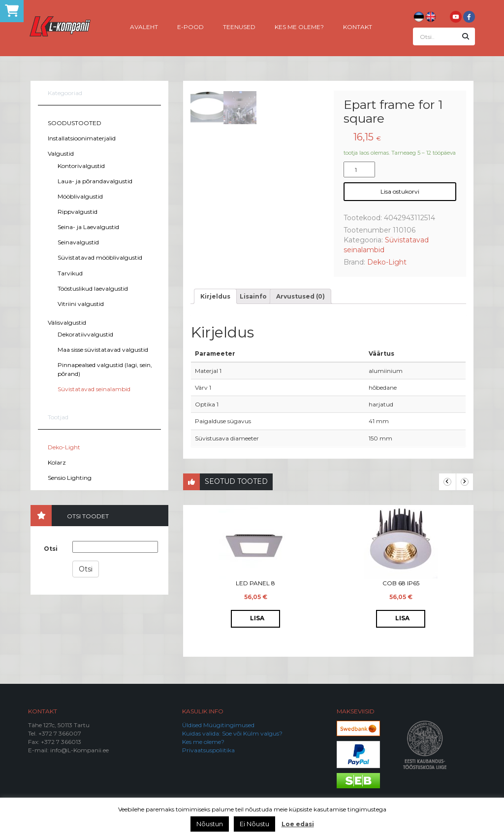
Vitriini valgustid (81, 304)
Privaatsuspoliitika (208, 750)
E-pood (190, 26)
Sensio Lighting (70, 478)
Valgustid (61, 153)
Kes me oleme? (299, 26)
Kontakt (358, 26)
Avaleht (144, 26)
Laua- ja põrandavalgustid (95, 181)
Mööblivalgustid (80, 196)
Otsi (51, 549)
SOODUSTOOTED (75, 123)
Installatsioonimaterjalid (82, 138)
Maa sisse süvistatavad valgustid (103, 350)
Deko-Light (64, 447)
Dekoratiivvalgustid (85, 334)
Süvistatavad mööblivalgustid (100, 257)
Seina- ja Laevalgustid (88, 227)
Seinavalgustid (78, 242)
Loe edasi (298, 824)
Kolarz (57, 462)
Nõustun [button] (210, 824)
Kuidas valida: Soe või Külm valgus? (232, 733)
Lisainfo (253, 296)
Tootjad (58, 417)
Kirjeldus (215, 296)
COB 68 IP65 (401, 583)
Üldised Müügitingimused (218, 725)
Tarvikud (70, 273)
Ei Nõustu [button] (254, 824)
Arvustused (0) (300, 296)
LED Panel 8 (255, 583)
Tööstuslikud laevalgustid (93, 288)
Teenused (239, 26)
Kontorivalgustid (81, 166)
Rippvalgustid (78, 212)
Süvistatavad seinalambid (94, 389)
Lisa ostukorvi (400, 191)
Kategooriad (65, 93)
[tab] (215, 296)
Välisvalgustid (67, 322)
